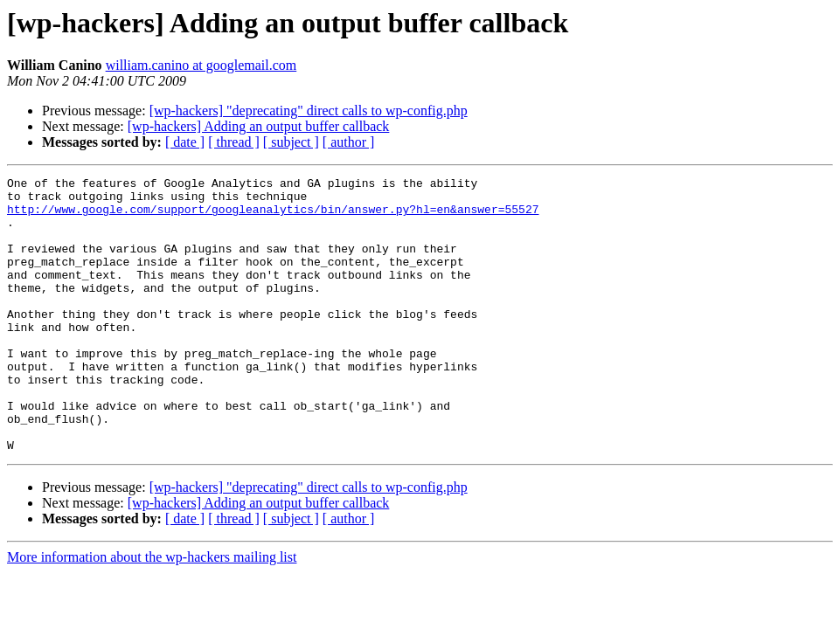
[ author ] (349, 142)
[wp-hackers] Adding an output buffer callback (259, 126)
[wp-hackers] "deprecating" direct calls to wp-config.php (309, 111)
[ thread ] (234, 142)
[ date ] (185, 142)
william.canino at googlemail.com (201, 65)
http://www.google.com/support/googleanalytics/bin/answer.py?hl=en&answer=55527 (273, 217)
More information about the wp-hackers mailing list (152, 612)
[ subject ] (291, 142)
